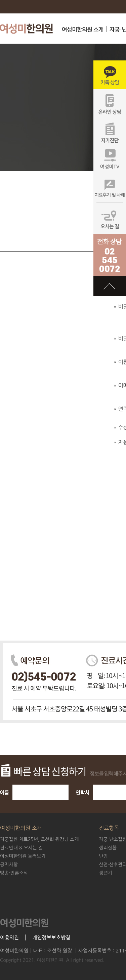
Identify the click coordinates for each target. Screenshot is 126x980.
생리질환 (108, 848)
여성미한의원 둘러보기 (23, 856)
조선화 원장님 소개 (39, 839)
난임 (103, 856)
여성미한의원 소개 (83, 30)
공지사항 (9, 865)
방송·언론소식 (14, 873)
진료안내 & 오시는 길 (21, 848)
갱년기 (105, 873)
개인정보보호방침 (51, 938)
